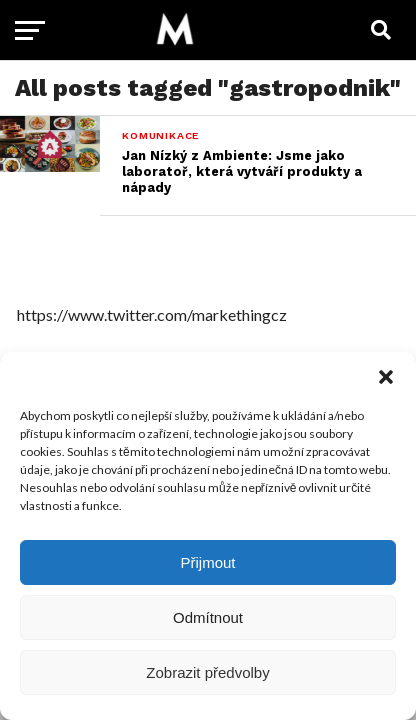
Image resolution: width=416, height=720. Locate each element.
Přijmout (207, 562)
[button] (386, 377)
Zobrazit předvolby (207, 672)
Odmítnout (208, 617)
